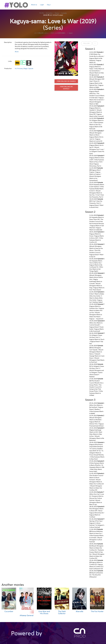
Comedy (64, 13)
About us (34, 5)
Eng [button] (49, 5)
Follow (86, 43)
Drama (57, 13)
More (17, 52)
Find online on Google (66, 88)
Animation (49, 13)
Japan (71, 33)
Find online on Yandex (66, 81)
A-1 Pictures (19, 69)
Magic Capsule (28, 69)
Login (42, 5)
